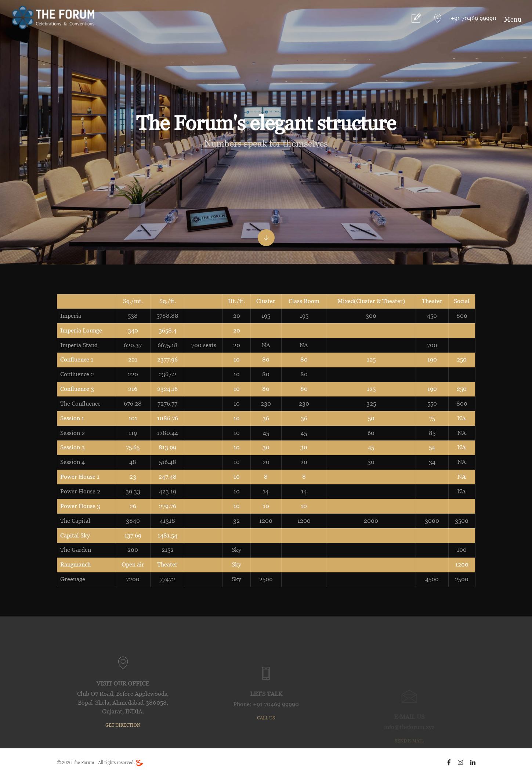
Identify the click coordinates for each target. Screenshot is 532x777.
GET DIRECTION (123, 748)
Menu (513, 19)
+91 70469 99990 (472, 18)
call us (266, 746)
